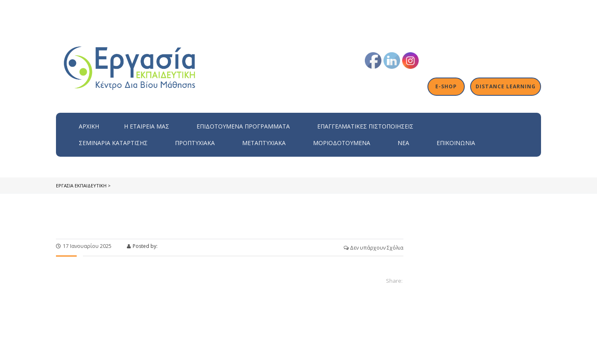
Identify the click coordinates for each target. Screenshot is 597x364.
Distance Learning (506, 87)
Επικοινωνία (456, 143)
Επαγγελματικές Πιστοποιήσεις (365, 126)
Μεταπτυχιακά (264, 143)
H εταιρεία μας (147, 126)
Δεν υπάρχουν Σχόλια (374, 248)
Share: (394, 281)
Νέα (403, 143)
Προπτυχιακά (195, 143)
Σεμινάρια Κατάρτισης (113, 143)
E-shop (447, 87)
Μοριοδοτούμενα (342, 143)
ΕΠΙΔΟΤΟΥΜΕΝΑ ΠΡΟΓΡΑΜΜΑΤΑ (243, 126)
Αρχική (89, 126)
